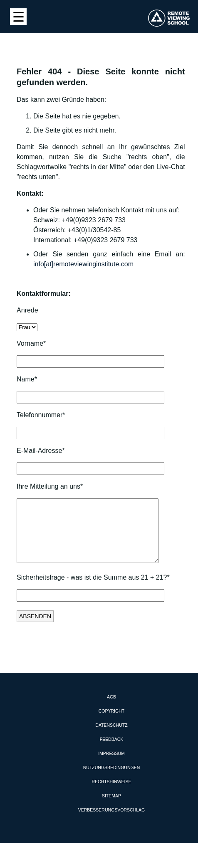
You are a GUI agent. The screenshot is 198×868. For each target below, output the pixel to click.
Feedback (112, 752)
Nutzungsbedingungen (112, 780)
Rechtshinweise (111, 794)
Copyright (111, 723)
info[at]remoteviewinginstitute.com (83, 264)
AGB (111, 709)
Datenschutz (111, 738)
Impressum (111, 766)
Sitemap (111, 808)
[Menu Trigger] (18, 17)
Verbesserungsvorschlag (111, 822)
